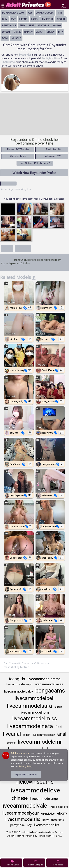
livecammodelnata (30, 726)
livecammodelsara (30, 706)
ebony (51, 32)
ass (30, 13)
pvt (13, 19)
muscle (16, 38)
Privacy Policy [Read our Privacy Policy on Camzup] (31, 836)
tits (60, 13)
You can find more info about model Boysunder (28, 199)
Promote (21, 836)
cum (5, 19)
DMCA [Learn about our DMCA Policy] (59, 836)
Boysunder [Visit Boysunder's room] (25, 55)
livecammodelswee (49, 684)
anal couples (45, 13)
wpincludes (48, 814)
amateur (47, 19)
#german (14, 189)
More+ (7, 248)
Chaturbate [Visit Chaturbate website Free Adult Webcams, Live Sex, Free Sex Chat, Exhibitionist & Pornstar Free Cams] (8, 62)
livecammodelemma (44, 679)
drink (17, 32)
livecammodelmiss (35, 719)
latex (35, 19)
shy (60, 32)
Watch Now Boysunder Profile (34, 173)
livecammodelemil (40, 742)
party (46, 820)
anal (62, 734)
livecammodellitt (46, 825)
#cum (4, 189)
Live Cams (11, 836)
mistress (44, 26)
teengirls (17, 679)
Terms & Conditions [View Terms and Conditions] (47, 836)
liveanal (12, 734)
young (57, 26)
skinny (28, 32)
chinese (20, 798)
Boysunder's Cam (13, 13)
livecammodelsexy (44, 735)
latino (23, 19)
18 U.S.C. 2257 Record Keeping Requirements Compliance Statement (35, 832)
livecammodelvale (24, 806)
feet (32, 26)
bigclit (61, 19)
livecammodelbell (35, 698)
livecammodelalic (23, 819)
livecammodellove (35, 790)
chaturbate (57, 820)
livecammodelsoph (19, 684)
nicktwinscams (35, 782)
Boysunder (7, 260)
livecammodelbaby (19, 691)
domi (5, 38)
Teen (22, 26)
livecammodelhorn (35, 712)
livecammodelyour (21, 813)
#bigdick (26, 189)
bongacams (50, 691)
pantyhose (9, 26)
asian (40, 32)
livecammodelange (44, 799)
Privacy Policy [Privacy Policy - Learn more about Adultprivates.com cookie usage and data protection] (26, 766)
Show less (23, 248)
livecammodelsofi (59, 807)
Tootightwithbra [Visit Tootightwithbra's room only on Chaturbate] (51, 58)
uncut (6, 32)
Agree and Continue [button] (26, 775)
